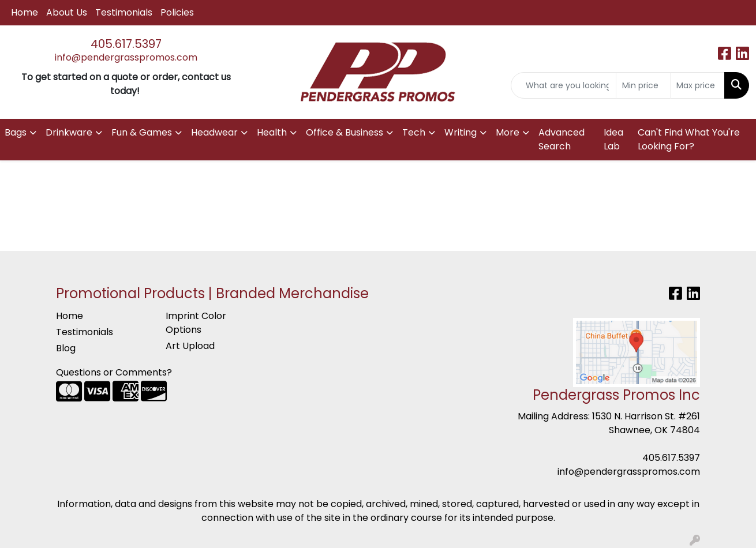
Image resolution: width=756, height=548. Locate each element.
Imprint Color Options (196, 323)
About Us (67, 12)
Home (25, 12)
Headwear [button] (214, 132)
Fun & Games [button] (142, 132)
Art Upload (190, 346)
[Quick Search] (564, 85)
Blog (66, 348)
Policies (177, 12)
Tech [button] (414, 132)
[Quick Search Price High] (697, 85)
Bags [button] (16, 132)
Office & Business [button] (345, 132)
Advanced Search (562, 139)
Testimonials (124, 12)
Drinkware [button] (69, 132)
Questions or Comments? (114, 372)
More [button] (508, 132)
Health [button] (272, 132)
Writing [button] (461, 132)
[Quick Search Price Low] (643, 85)
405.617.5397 (126, 44)
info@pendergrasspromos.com (126, 57)
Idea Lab (613, 139)
